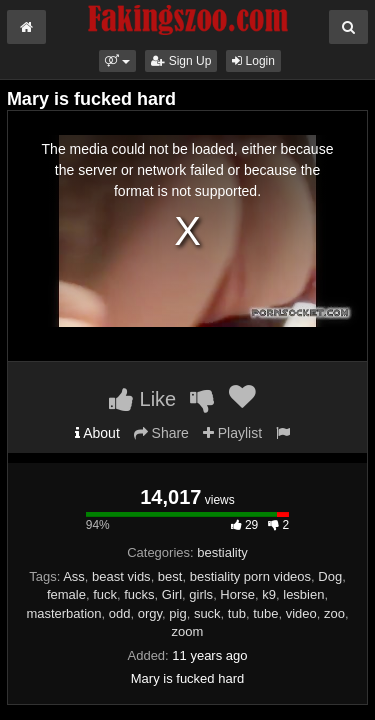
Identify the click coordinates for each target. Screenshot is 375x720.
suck (207, 613)
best (170, 576)
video (301, 613)
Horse (237, 594)
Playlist (232, 433)
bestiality (222, 552)
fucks (139, 594)
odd (120, 613)
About (97, 433)
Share (161, 433)
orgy (150, 613)
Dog (330, 576)
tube (265, 613)
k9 (269, 594)
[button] (117, 61)
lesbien (303, 594)
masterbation (63, 613)
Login (253, 61)
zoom (188, 631)
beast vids (121, 576)
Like (142, 399)
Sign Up (181, 61)
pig (177, 613)
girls (201, 594)
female (66, 594)
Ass (74, 576)
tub (237, 613)
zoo (334, 613)
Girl (172, 594)
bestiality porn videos (250, 576)
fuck (105, 594)
